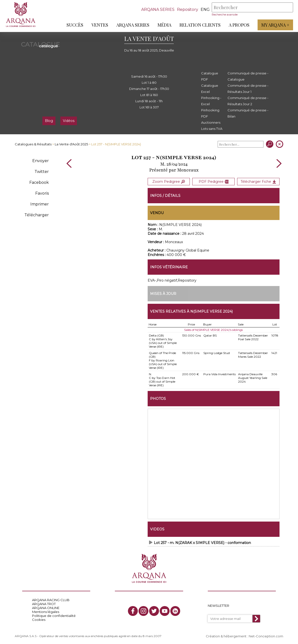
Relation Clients (200, 25)
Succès (75, 25)
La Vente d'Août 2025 (71, 144)
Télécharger (37, 215)
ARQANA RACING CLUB (51, 600)
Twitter (42, 172)
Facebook (39, 182)
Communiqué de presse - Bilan (248, 113)
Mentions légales (46, 612)
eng (205, 9)
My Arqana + (275, 25)
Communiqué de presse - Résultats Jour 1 (248, 89)
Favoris (42, 193)
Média (164, 25)
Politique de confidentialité (54, 616)
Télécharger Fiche (258, 182)
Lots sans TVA (212, 129)
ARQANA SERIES (158, 9)
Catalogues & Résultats (33, 144)
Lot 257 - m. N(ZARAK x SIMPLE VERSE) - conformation (202, 542)
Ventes (100, 25)
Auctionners (211, 122)
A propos (239, 25)
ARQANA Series (133, 25)
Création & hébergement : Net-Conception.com (245, 636)
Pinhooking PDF (210, 113)
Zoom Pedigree (169, 182)
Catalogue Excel (210, 89)
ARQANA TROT (44, 604)
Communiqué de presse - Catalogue (248, 76)
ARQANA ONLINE (46, 608)
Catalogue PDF (210, 76)
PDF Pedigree (214, 182)
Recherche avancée (225, 15)
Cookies (39, 620)
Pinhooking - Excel (211, 101)
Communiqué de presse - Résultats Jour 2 (248, 101)
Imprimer (40, 204)
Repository (188, 9)
